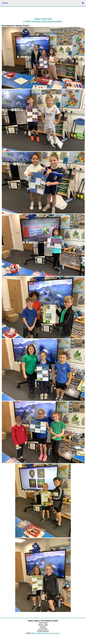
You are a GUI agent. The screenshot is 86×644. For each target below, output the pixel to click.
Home (5, 3)
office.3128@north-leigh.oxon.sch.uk (45, 633)
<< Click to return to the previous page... (43, 21)
